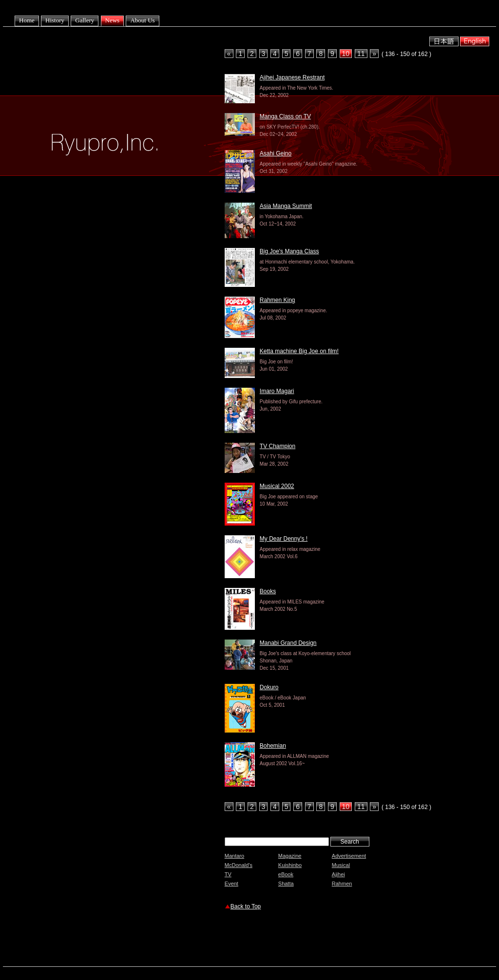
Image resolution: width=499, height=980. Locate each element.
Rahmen (342, 884)
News (113, 20)
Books (268, 591)
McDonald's (239, 865)
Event (231, 884)
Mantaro (234, 856)
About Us (142, 20)
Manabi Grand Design (288, 643)
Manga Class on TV (285, 116)
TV (228, 874)
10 (346, 54)
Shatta (286, 884)
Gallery (85, 20)
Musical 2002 (277, 486)
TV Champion (278, 446)
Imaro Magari (277, 391)
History (55, 20)
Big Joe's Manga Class (289, 251)
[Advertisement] (339, 940)
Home (27, 20)
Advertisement (349, 856)
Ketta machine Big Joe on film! (299, 351)
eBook (286, 874)
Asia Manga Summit (286, 206)
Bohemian (273, 746)
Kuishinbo (290, 865)
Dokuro (269, 687)
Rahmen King (278, 300)
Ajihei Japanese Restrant (292, 77)
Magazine (290, 856)
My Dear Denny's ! (284, 539)
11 (361, 54)
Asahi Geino (276, 153)
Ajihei (338, 874)
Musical (341, 865)
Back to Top (246, 906)
